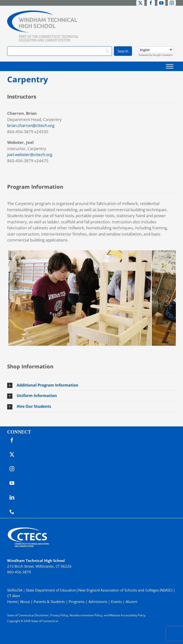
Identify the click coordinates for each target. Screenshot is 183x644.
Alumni (131, 602)
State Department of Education (51, 590)
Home (12, 602)
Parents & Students (49, 602)
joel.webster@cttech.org (30, 154)
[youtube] (161, 3)
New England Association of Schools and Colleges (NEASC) (125, 590)
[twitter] (140, 3)
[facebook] (151, 3)
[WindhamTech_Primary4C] (43, 13)
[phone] (12, 512)
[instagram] (172, 3)
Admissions (98, 602)
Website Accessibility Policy (127, 615)
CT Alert (13, 596)
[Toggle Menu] (170, 66)
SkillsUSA (15, 590)
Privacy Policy (59, 615)
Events (116, 602)
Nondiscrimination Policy (86, 615)
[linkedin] (12, 497)
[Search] (60, 51)
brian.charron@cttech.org (31, 125)
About (25, 602)
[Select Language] (156, 50)
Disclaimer (42, 615)
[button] (91, 385)
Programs (77, 602)
